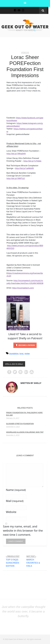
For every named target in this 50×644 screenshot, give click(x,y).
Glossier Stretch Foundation (20, 424)
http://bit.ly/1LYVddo (32, 161)
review (27, 353)
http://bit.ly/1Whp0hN (16, 154)
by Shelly (19, 364)
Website (11, 512)
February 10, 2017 (13, 418)
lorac (22, 353)
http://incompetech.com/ (23, 288)
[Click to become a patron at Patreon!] (25, 345)
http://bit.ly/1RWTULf (16, 178)
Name (16, 490)
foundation (14, 353)
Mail (15, 501)
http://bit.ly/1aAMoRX (24, 168)
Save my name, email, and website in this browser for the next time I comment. (23, 530)
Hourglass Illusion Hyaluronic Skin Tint (25, 432)
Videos (25, 53)
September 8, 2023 (13, 427)
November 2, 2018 (13, 435)
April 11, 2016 (10, 364)
